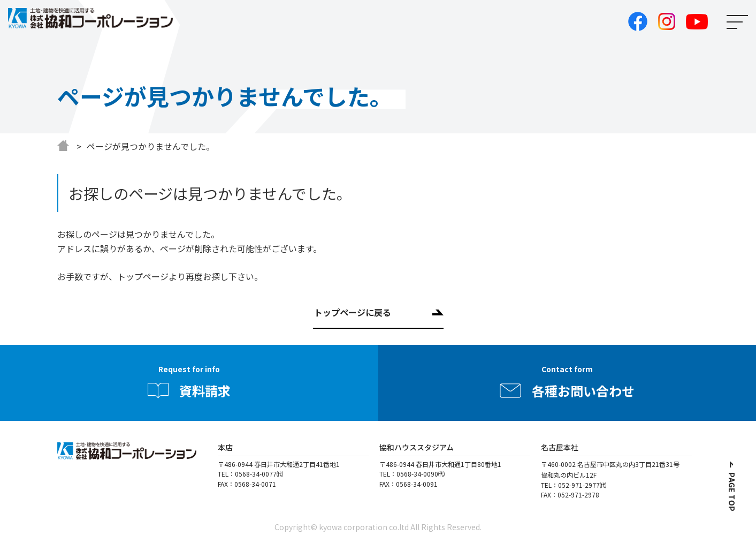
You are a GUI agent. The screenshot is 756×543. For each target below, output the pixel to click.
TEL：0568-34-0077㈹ (250, 474)
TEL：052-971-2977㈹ (574, 485)
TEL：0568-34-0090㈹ (412, 474)
